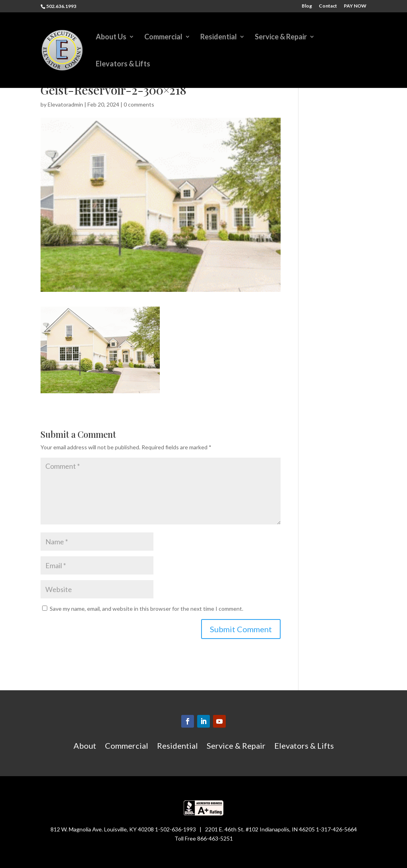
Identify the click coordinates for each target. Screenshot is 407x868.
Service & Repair (281, 37)
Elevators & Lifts (123, 64)
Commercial (163, 37)
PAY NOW (355, 6)
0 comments (139, 104)
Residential (219, 37)
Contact (328, 6)
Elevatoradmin (65, 104)
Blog (307, 6)
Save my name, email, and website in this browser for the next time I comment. (146, 609)
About (85, 747)
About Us (111, 37)
